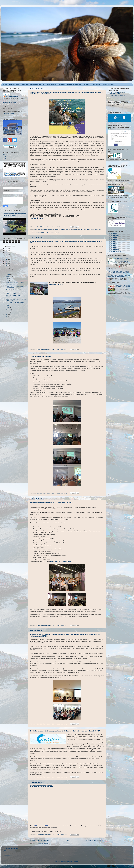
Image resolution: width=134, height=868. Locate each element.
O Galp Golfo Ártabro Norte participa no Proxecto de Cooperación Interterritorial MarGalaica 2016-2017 (65, 731)
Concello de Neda (113, 247)
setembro (9, 277)
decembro (9, 270)
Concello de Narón (113, 245)
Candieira (43, 229)
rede (37, 231)
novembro (9, 272)
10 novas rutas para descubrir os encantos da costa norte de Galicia (123, 287)
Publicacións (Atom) (43, 844)
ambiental (38, 229)
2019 (6, 264)
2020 (6, 261)
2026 (6, 248)
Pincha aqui (6, 857)
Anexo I (5, 157)
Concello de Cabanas (113, 235)
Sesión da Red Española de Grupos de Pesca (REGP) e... (16, 293)
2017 (6, 268)
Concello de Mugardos (114, 243)
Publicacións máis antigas (95, 840)
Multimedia (87, 85)
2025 (6, 250)
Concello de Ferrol (113, 239)
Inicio (67, 840)
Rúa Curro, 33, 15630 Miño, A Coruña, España (47, 233)
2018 (6, 266)
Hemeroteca (96, 85)
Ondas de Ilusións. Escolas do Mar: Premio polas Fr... (15, 287)
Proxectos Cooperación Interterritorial (70, 85)
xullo (8, 279)
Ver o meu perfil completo (10, 102)
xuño (8, 281)
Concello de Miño (112, 241)
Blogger (77, 861)
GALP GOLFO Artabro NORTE (40, 826)
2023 (6, 255)
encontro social (70, 229)
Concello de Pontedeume (114, 251)
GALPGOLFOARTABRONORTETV (41, 786)
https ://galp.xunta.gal (8, 113)
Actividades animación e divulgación (33, 85)
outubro (8, 274)
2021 (6, 259)
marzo (8, 308)
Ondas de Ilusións (56, 285)
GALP (79, 229)
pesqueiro (32, 231)
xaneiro (8, 312)
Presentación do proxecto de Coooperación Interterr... (13, 296)
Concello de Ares (112, 233)
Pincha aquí (6, 851)
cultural (55, 229)
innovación (84, 229)
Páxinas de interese (108, 85)
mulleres (92, 229)
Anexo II (5, 159)
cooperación (49, 229)
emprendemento (61, 229)
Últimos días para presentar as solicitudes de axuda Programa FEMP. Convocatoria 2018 (123, 260)
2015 (6, 317)
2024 (6, 253)
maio (8, 305)
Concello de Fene (113, 237)
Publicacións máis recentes (39, 840)
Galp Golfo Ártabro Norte (12, 97)
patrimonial (98, 229)
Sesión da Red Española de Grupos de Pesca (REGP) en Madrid (52, 502)
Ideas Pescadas (51, 85)
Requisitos (6, 155)
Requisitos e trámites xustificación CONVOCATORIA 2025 (117, 96)
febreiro (8, 310)
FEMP (76, 229)
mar (88, 229)
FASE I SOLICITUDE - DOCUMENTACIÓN (119, 108)
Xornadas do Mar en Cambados (41, 356)
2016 (6, 315)
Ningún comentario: (62, 227)
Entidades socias (14, 85)
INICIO (5, 85)
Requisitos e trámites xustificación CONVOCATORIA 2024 (117, 93)
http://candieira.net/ (37, 218)
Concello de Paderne (113, 249)
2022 (6, 257)
